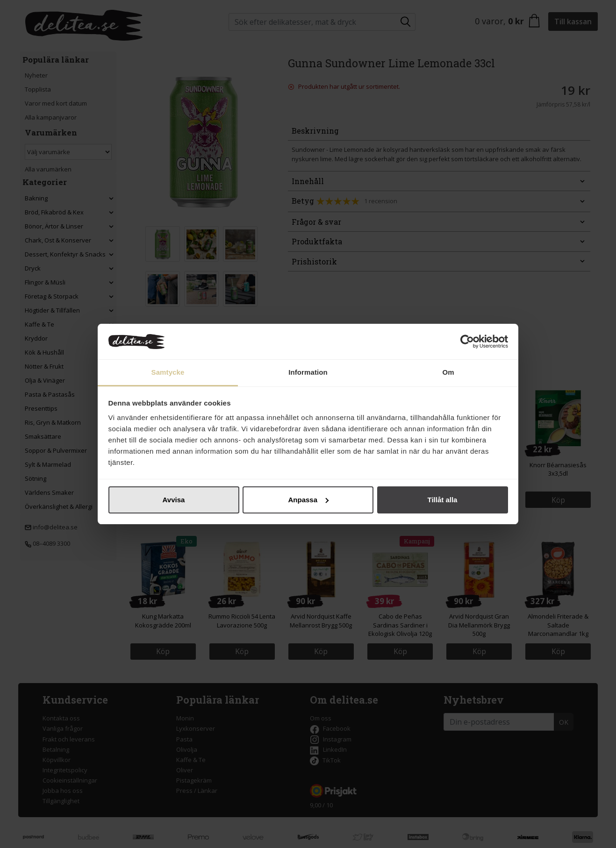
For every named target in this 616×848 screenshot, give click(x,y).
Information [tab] (308, 372)
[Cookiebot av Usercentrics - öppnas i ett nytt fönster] (467, 342)
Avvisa (174, 500)
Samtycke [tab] (168, 372)
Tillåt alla (443, 500)
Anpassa (308, 500)
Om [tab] (448, 372)
